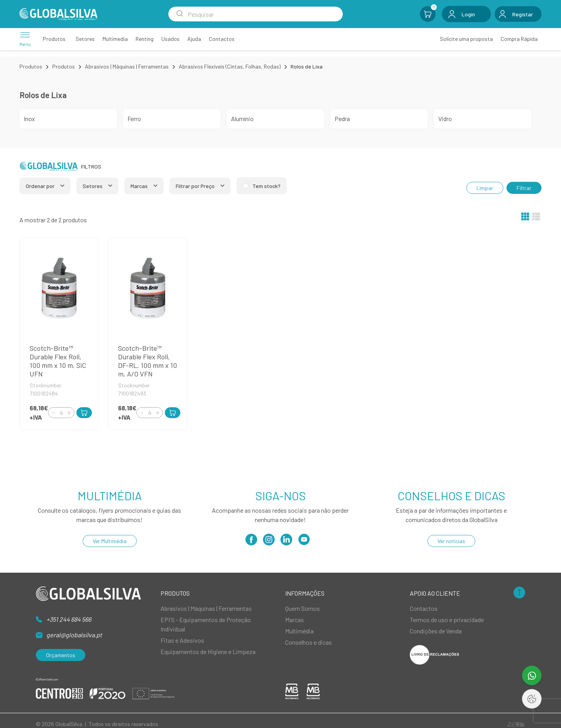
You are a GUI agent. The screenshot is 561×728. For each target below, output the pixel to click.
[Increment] (69, 412)
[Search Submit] (180, 14)
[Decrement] (53, 412)
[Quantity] (61, 413)
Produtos (31, 66)
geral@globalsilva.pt (74, 635)
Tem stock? (266, 186)
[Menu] (25, 39)
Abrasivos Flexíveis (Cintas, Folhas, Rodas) (230, 66)
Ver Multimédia (110, 541)
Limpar (485, 188)
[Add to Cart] (84, 413)
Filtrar (524, 188)
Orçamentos (61, 655)
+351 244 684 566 (69, 619)
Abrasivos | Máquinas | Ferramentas (127, 66)
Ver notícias (451, 541)
